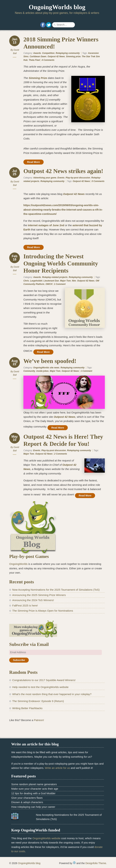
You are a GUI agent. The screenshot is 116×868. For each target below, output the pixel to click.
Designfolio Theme (96, 863)
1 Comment (60, 284)
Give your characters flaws (27, 798)
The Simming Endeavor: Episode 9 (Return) (38, 701)
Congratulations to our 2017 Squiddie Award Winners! (44, 680)
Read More (34, 162)
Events (61, 178)
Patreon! (39, 720)
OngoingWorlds (18, 564)
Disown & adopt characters (27, 802)
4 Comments (48, 60)
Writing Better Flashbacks (27, 708)
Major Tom (65, 281)
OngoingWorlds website (46, 838)
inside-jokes (42, 371)
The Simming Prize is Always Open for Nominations (43, 611)
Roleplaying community (68, 53)
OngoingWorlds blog (57, 7)
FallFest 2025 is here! (25, 605)
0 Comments (98, 181)
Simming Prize (38, 78)
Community (29, 371)
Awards (37, 53)
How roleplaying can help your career (33, 807)
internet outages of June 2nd (46, 225)
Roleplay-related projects (55, 277)
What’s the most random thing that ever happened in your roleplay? (52, 694)
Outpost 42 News (56, 57)
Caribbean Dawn (38, 57)
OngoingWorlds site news (46, 368)
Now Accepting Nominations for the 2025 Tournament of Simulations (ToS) (56, 590)
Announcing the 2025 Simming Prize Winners (39, 595)
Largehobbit (36, 281)
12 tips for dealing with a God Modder (33, 793)
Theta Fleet (34, 60)
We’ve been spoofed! (50, 361)
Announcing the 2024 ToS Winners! (33, 600)
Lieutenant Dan (51, 281)
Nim (74, 281)
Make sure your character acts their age (35, 789)
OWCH (49, 284)
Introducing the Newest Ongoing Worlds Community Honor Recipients (61, 263)
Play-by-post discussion (78, 178)
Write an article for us (57, 768)
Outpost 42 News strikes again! (63, 171)
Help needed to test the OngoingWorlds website (40, 687)
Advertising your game (45, 178)
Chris (26, 281)
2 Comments (61, 454)
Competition (48, 53)
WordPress (74, 863)
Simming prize (73, 57)
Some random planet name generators (34, 784)
